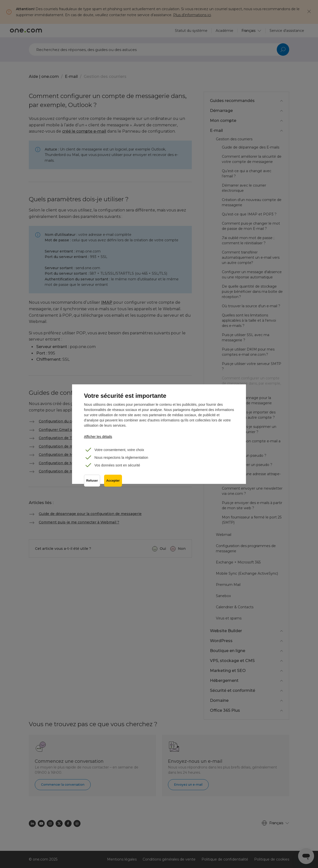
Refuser (92, 481)
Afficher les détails (98, 437)
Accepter (113, 481)
